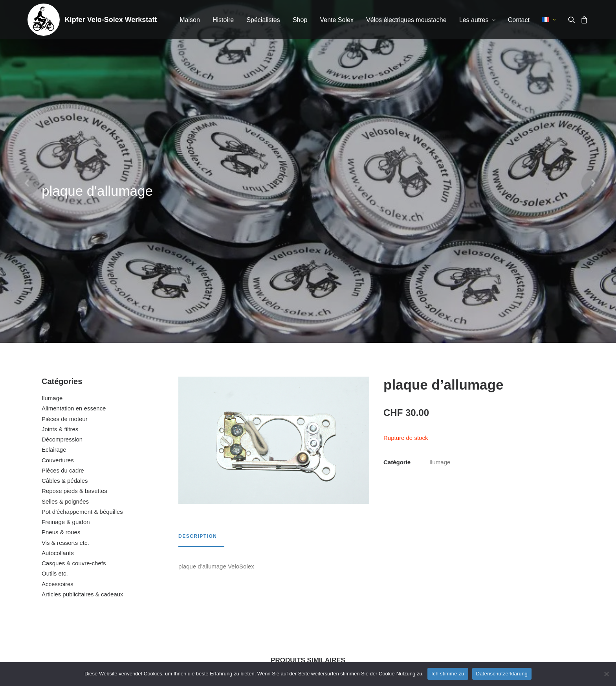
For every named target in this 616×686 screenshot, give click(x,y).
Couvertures (58, 259)
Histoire (223, 20)
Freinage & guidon (66, 321)
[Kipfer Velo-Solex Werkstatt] (44, 20)
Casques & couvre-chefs (74, 362)
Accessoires (58, 383)
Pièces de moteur (65, 218)
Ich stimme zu (448, 674)
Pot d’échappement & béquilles (82, 310)
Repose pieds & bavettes (74, 290)
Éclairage (54, 248)
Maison (190, 20)
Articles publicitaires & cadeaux (82, 393)
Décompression (62, 238)
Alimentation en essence (74, 207)
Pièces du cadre (63, 269)
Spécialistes (263, 20)
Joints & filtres (60, 228)
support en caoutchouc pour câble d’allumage (95, 577)
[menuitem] (190, 20)
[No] (606, 674)
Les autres (477, 20)
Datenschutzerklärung (502, 674)
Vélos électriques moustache (406, 20)
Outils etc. (55, 372)
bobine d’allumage (379, 577)
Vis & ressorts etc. (65, 341)
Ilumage (52, 197)
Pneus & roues (61, 331)
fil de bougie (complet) (237, 577)
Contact (519, 20)
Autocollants (58, 352)
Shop (300, 20)
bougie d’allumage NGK (521, 577)
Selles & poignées (65, 300)
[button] (573, 20)
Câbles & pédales (65, 279)
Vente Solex (336, 20)
